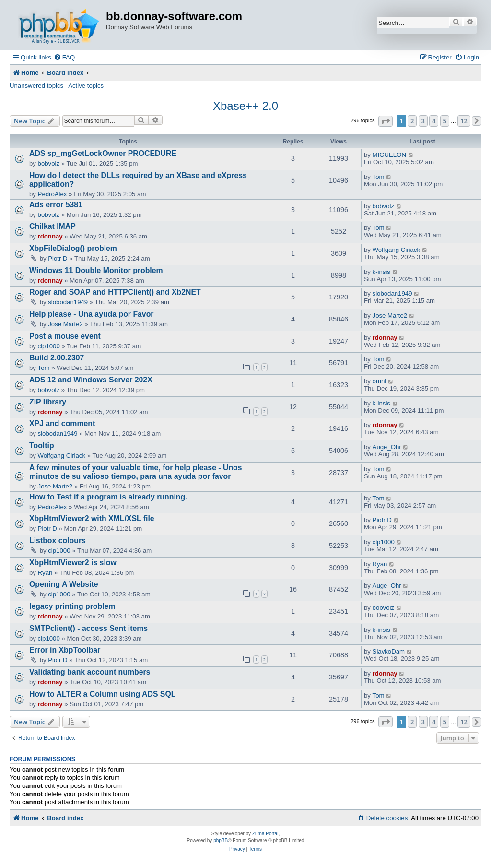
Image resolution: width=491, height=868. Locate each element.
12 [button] (464, 121)
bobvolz (49, 163)
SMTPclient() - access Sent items (88, 628)
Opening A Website (64, 584)
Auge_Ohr (387, 447)
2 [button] (412, 121)
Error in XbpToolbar (65, 650)
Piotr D (58, 258)
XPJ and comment (62, 423)
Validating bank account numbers (90, 672)
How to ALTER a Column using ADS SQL (102, 694)
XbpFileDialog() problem (73, 248)
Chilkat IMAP (53, 226)
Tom (379, 177)
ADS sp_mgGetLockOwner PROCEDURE (103, 153)
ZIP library (48, 402)
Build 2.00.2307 (57, 358)
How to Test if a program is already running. (108, 497)
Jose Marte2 (65, 324)
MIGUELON (389, 155)
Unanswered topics (36, 86)
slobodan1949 (68, 302)
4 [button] (434, 121)
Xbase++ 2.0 (245, 106)
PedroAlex (53, 194)
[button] (386, 121)
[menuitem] (64, 57)
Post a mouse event (65, 336)
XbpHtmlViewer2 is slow (73, 563)
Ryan (45, 573)
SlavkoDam (389, 651)
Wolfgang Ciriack (396, 250)
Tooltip (42, 446)
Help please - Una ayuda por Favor (91, 314)
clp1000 (49, 346)
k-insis (381, 272)
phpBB (221, 840)
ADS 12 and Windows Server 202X (91, 380)
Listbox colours (58, 541)
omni (380, 381)
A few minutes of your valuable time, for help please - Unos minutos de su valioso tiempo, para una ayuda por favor (136, 472)
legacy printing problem (72, 606)
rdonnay (50, 236)
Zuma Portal (265, 834)
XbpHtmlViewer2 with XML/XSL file (92, 518)
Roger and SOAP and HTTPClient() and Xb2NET (115, 292)
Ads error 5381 (56, 205)
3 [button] (423, 121)
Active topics (86, 86)
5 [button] (445, 121)
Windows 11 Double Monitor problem (96, 270)
